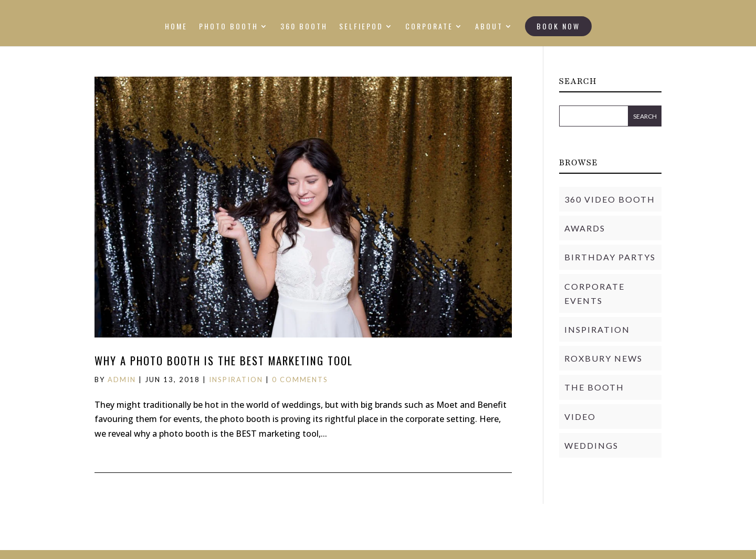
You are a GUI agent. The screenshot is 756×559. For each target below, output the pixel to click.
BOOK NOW (558, 26)
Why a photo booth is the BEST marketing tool (224, 360)
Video (580, 416)
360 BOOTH (304, 27)
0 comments (300, 379)
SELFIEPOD (361, 27)
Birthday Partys (610, 257)
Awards (585, 228)
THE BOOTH (594, 387)
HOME (176, 27)
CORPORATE (429, 27)
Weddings (591, 445)
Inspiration (236, 379)
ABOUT (489, 27)
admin (122, 379)
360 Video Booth (610, 199)
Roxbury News (603, 358)
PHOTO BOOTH (229, 27)
